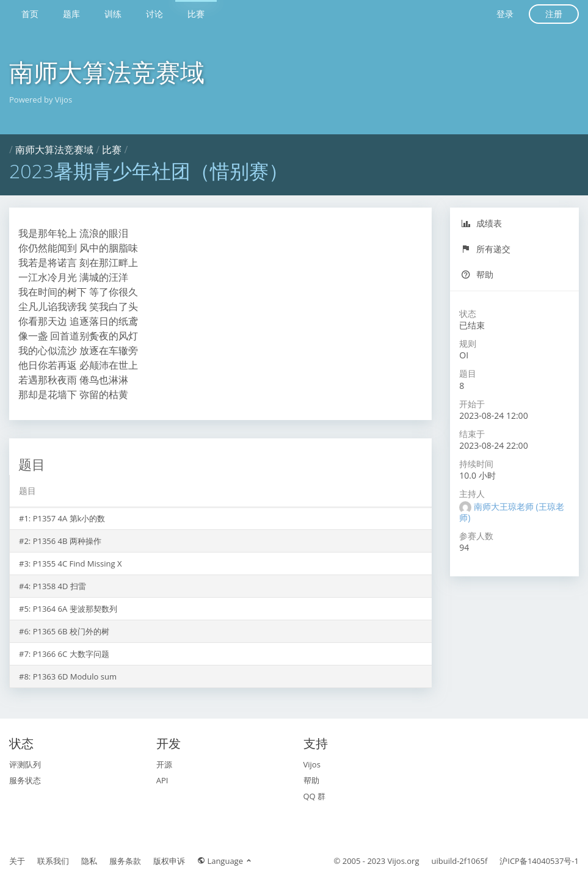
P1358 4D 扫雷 (60, 586)
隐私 (89, 861)
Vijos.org (404, 861)
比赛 (196, 14)
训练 (113, 14)
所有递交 (486, 249)
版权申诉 (169, 861)
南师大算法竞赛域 (107, 72)
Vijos (312, 764)
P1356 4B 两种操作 (67, 541)
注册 (554, 14)
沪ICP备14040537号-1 (539, 861)
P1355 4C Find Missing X (78, 564)
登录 (505, 14)
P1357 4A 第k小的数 (69, 518)
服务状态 (25, 780)
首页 (30, 14)
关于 (17, 861)
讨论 (154, 14)
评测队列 (25, 764)
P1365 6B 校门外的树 (71, 631)
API (162, 780)
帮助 (477, 274)
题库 (71, 14)
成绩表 (481, 223)
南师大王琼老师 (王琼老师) (511, 512)
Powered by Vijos (41, 100)
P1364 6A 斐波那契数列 (75, 609)
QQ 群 (315, 796)
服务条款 (125, 861)
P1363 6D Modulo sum (75, 676)
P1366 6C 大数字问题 (71, 654)
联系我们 (53, 861)
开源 (164, 764)
